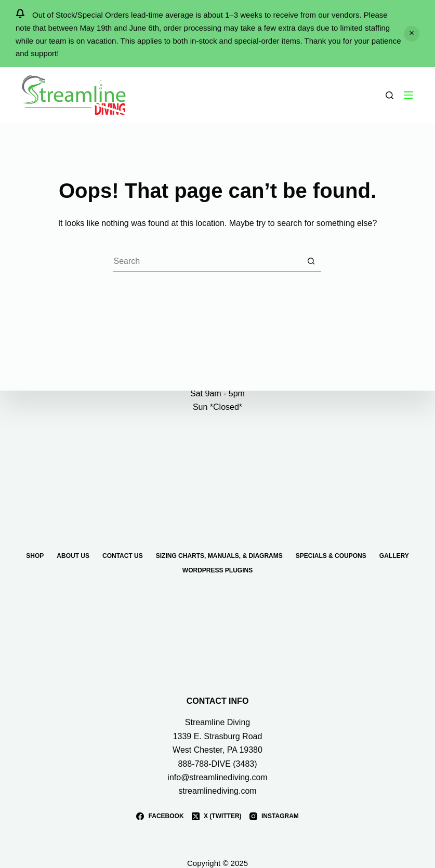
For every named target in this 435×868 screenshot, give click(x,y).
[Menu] (408, 95)
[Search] (390, 95)
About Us (73, 556)
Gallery (394, 556)
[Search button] (311, 261)
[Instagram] (274, 817)
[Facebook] (160, 817)
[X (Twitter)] (217, 817)
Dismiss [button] (412, 34)
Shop (35, 556)
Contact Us (123, 556)
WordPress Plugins (217, 570)
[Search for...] (207, 261)
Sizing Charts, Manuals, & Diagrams (219, 556)
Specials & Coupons (331, 556)
